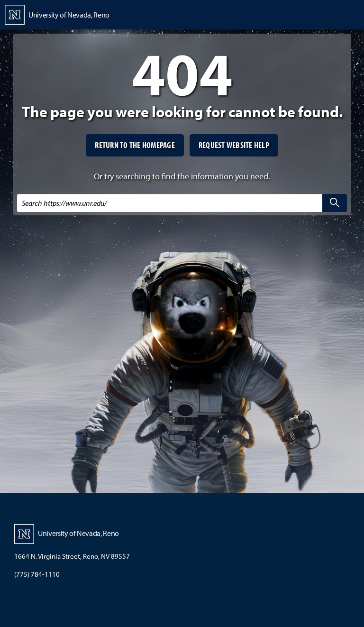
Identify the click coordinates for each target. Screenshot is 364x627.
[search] (335, 203)
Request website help (234, 145)
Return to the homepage (135, 145)
